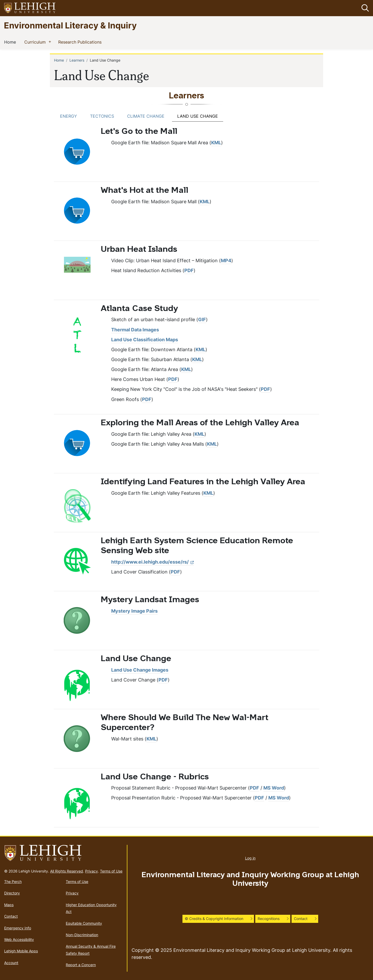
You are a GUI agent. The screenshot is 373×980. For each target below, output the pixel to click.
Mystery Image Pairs (134, 611)
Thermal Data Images (135, 330)
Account (11, 963)
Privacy (91, 871)
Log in (250, 858)
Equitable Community (84, 923)
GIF (202, 319)
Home (11, 42)
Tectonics (102, 116)
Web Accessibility (19, 939)
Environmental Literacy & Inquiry (70, 25)
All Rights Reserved (67, 871)
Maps (9, 905)
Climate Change (146, 116)
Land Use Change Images (140, 670)
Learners (77, 60)
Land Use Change (198, 116)
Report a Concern (81, 965)
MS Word (274, 788)
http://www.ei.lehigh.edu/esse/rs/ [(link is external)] (152, 562)
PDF (189, 270)
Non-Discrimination (82, 935)
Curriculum (36, 42)
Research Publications (81, 42)
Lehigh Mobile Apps (21, 951)
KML (216, 143)
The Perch (13, 882)
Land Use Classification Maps (145, 340)
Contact (11, 916)
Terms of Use (111, 871)
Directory (12, 893)
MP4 (226, 261)
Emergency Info (18, 928)
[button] (364, 8)
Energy (69, 116)
